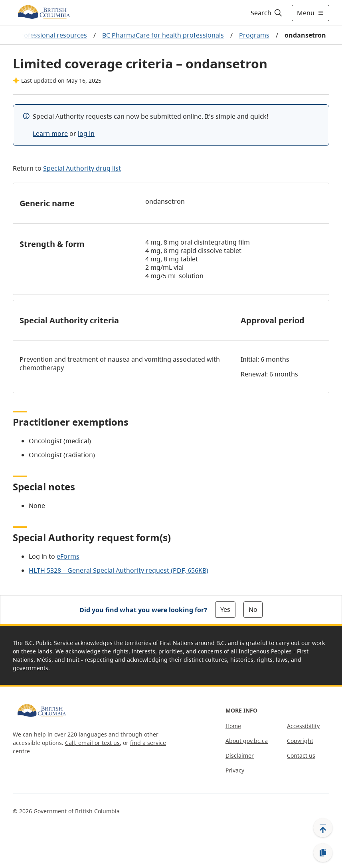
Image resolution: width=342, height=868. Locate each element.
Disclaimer (240, 756)
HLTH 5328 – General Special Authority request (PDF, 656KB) (119, 570)
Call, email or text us (92, 743)
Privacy (235, 770)
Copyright (300, 741)
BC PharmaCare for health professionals (163, 35)
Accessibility (303, 726)
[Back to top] (323, 828)
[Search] (267, 13)
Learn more (50, 133)
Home (233, 726)
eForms (68, 556)
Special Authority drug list (82, 168)
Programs (254, 35)
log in (86, 133)
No (253, 609)
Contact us (301, 756)
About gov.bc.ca (247, 741)
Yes (225, 609)
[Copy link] (323, 853)
